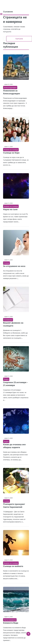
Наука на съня (10, 209)
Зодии (6, 379)
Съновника (8, 320)
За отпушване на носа (14, 266)
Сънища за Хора (11, 153)
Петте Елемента (10, 620)
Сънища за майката (13, 566)
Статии (6, 263)
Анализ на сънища (11, 150)
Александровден (10, 88)
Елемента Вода (11, 623)
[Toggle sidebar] (1, 14)
